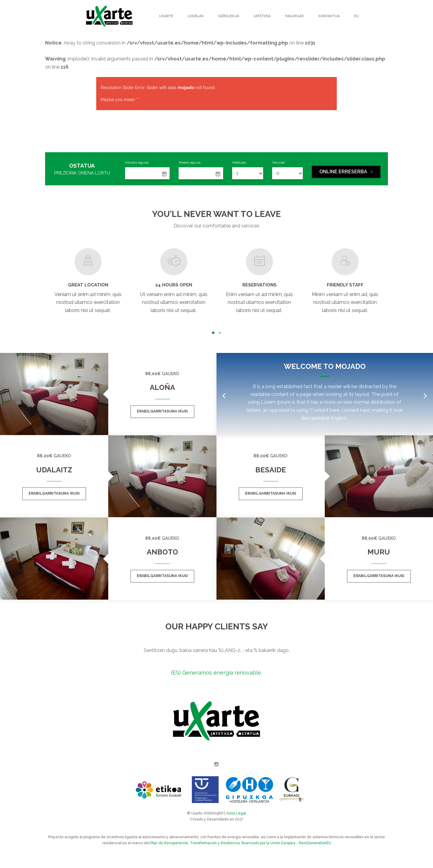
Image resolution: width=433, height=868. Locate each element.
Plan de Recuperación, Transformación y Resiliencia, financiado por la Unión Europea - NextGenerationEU (241, 843)
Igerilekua (229, 16)
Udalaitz (54, 470)
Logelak (196, 16)
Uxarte (166, 16)
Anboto (162, 552)
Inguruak (295, 16)
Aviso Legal (236, 813)
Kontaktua (329, 16)
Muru (379, 552)
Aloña (162, 387)
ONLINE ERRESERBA (346, 172)
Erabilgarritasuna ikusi (162, 411)
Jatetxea (262, 16)
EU (357, 16)
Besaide (271, 470)
